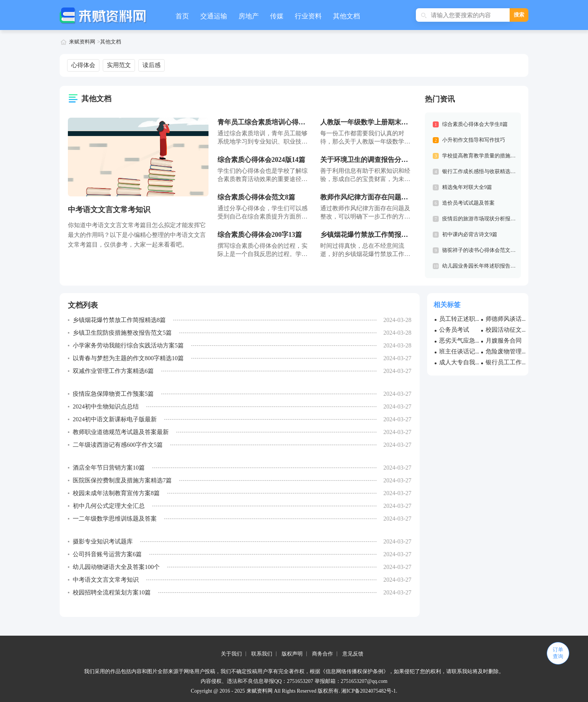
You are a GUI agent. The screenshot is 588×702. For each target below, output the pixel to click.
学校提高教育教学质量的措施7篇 (480, 156)
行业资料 (308, 16)
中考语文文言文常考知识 (109, 210)
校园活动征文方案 (510, 330)
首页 (182, 16)
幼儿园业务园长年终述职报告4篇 (480, 266)
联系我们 (262, 654)
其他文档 (346, 16)
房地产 (249, 16)
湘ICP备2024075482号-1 (368, 691)
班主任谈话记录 (460, 351)
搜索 (519, 15)
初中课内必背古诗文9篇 (470, 234)
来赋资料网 (82, 42)
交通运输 (214, 16)
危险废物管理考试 (510, 351)
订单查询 (558, 653)
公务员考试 (454, 330)
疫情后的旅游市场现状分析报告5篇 (483, 219)
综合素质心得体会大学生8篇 (475, 124)
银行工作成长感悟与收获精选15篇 (481, 171)
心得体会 (83, 65)
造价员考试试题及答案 (468, 203)
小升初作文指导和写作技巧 (474, 140)
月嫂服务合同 (504, 341)
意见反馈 (353, 654)
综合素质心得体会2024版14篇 (261, 160)
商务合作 (322, 654)
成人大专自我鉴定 (463, 362)
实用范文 (119, 65)
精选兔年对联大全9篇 (467, 187)
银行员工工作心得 (510, 362)
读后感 (151, 65)
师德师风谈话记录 (510, 319)
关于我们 (231, 654)
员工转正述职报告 (463, 319)
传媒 (277, 16)
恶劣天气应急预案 (463, 341)
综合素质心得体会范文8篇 (256, 197)
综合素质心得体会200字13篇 (260, 235)
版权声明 (292, 654)
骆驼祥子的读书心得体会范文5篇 (480, 250)
